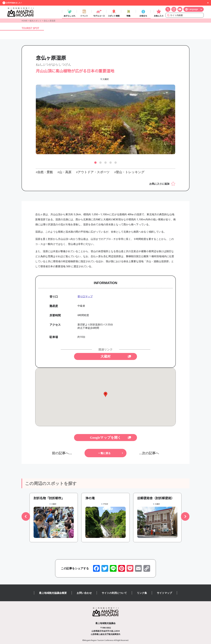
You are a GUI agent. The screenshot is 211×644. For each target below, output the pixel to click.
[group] (54, 518)
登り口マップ (85, 296)
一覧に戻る (104, 453)
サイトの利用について (114, 593)
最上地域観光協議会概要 (53, 593)
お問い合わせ (84, 593)
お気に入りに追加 (159, 184)
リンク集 (142, 593)
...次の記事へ (149, 453)
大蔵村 (105, 356)
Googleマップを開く (105, 438)
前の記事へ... (62, 453)
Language (193, 9)
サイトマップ (164, 593)
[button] (95, 163)
